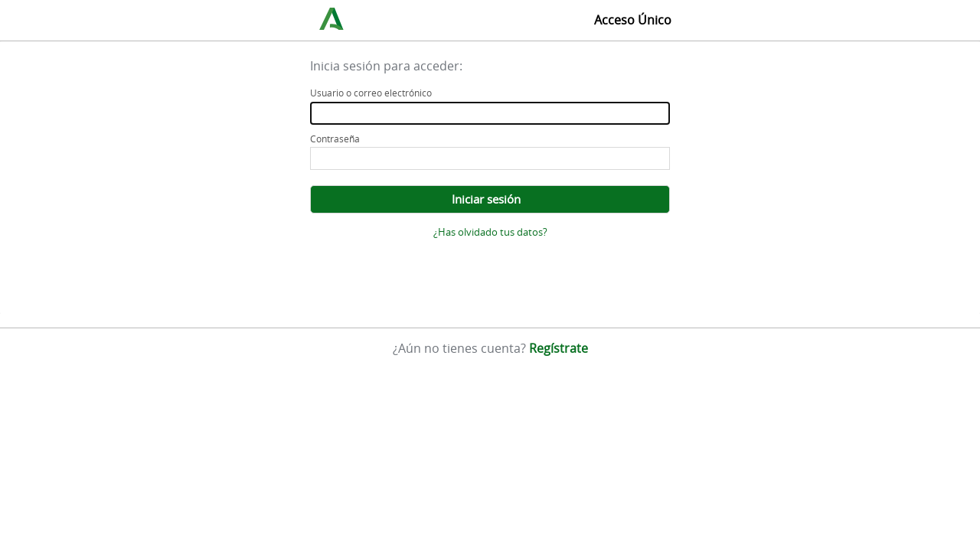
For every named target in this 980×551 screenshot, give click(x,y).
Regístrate (559, 348)
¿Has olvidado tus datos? (490, 232)
